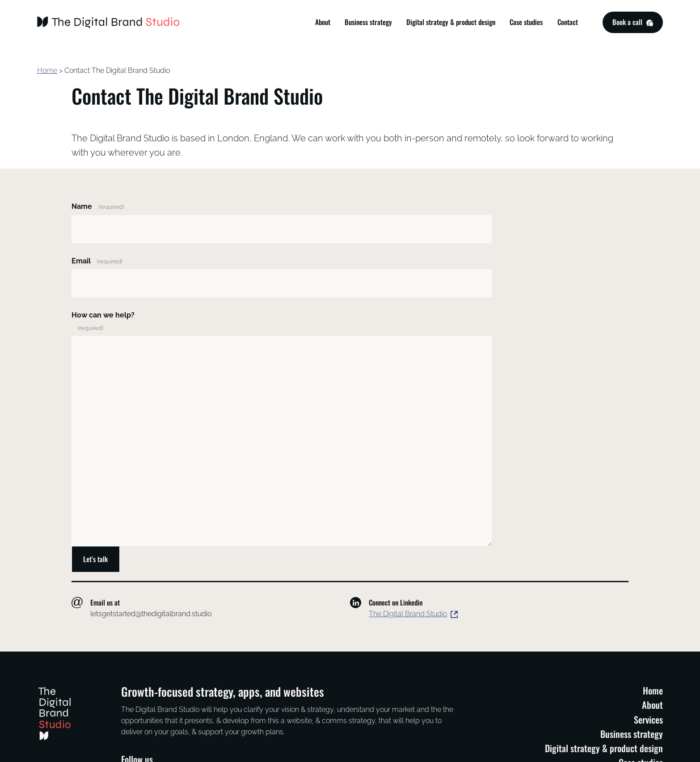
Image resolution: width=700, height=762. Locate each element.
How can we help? (103, 321)
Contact (568, 22)
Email (97, 261)
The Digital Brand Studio (408, 614)
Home (47, 70)
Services (648, 720)
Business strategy (368, 22)
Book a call (633, 23)
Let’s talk (95, 559)
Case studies (526, 22)
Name (98, 206)
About (323, 22)
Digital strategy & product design (451, 22)
